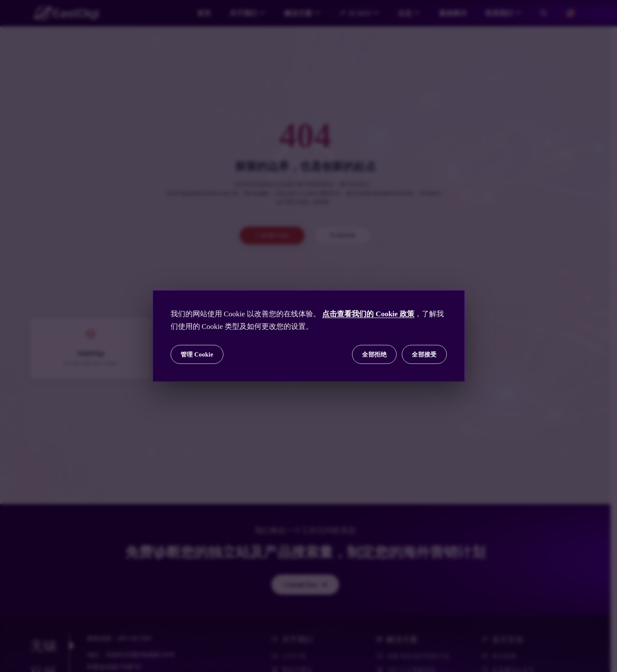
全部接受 (424, 354)
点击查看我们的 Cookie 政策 (368, 314)
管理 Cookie (197, 354)
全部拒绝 (374, 354)
